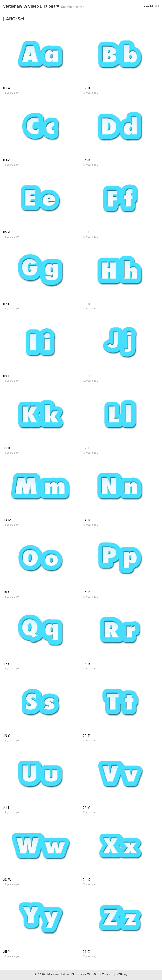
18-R (86, 664)
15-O (7, 592)
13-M (7, 520)
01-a (7, 88)
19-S (7, 736)
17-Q (7, 664)
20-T (86, 736)
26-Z (86, 952)
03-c (7, 160)
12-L (86, 448)
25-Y (7, 952)
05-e (7, 232)
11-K (7, 448)
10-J (86, 376)
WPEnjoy (122, 974)
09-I (6, 376)
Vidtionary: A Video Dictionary (31, 6)
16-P (86, 592)
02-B (86, 88)
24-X (86, 880)
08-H (86, 304)
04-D (86, 160)
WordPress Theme (99, 974)
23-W (7, 880)
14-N (86, 520)
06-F (86, 232)
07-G (7, 304)
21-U (7, 808)
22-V (86, 808)
